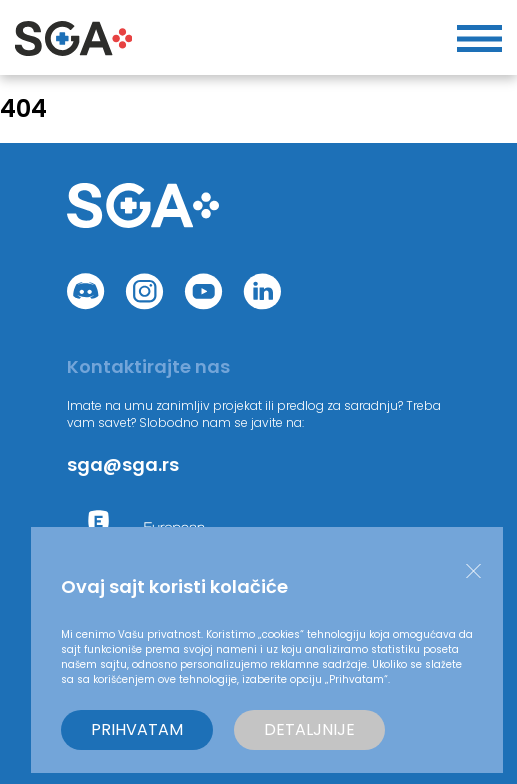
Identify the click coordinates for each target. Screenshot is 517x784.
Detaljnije (309, 729)
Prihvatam (137, 729)
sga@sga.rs (123, 464)
